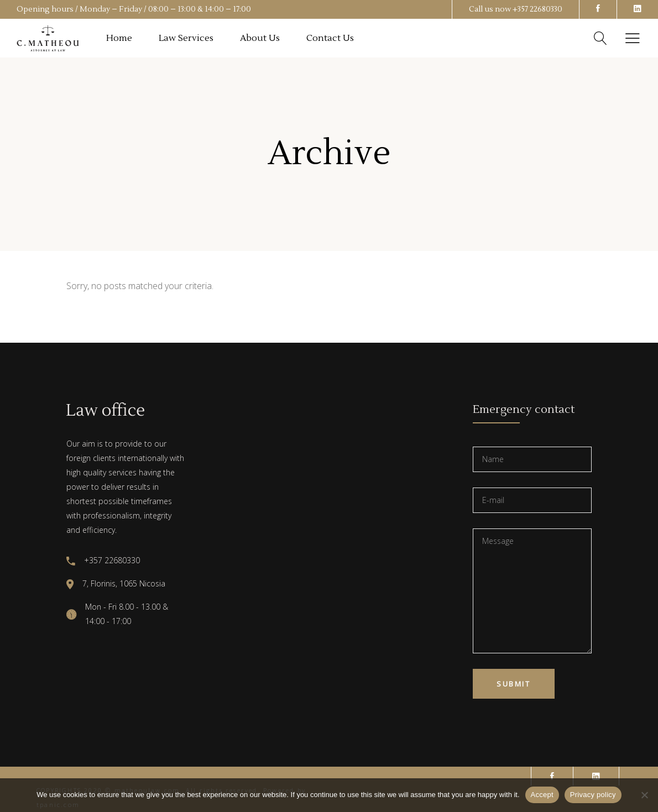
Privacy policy (593, 795)
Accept (542, 795)
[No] (644, 795)
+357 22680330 (537, 9)
